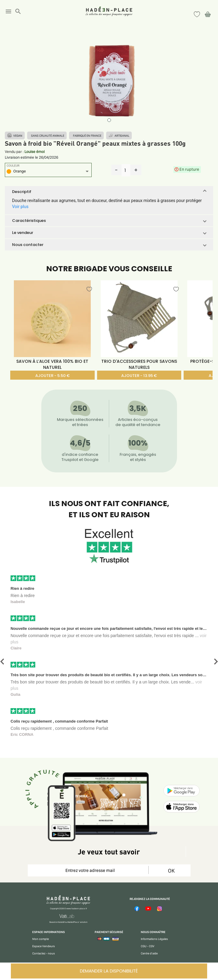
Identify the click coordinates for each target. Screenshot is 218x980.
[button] (109, 192)
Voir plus (20, 207)
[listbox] (48, 172)
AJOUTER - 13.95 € (139, 376)
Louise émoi (35, 152)
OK (171, 871)
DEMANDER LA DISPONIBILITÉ (109, 971)
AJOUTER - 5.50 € (52, 376)
